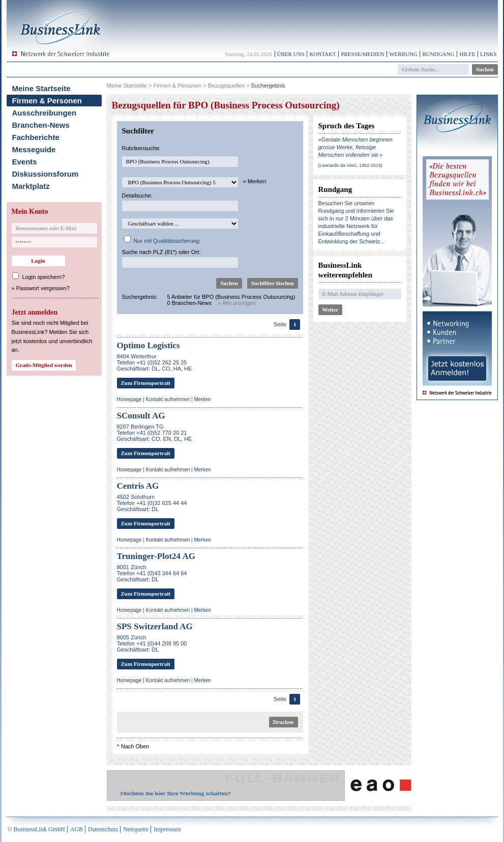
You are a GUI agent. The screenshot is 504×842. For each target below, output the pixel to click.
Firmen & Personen (47, 101)
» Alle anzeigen (237, 303)
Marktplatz (31, 186)
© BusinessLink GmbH (36, 829)
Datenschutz (103, 829)
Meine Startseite (41, 88)
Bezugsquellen (226, 86)
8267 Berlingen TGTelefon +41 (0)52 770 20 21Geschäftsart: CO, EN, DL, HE (155, 433)
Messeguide (34, 149)
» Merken (255, 181)
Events (25, 162)
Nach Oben (135, 746)
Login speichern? (44, 277)
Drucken (284, 722)
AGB (77, 829)
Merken (202, 399)
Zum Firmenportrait (146, 383)
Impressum (167, 829)
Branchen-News (41, 125)
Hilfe (467, 54)
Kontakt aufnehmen (168, 399)
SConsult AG (141, 416)
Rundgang (438, 54)
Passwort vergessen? (43, 288)
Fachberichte (36, 137)
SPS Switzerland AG (155, 626)
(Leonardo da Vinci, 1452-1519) (350, 165)
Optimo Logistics (149, 345)
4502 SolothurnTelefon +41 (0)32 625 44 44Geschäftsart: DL (152, 503)
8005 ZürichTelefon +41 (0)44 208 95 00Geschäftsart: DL (152, 643)
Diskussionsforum (46, 174)
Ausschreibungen (45, 113)
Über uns (291, 54)
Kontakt (322, 54)
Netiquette (136, 829)
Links (488, 54)
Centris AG (138, 486)
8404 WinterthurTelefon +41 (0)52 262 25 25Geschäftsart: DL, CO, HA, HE (155, 362)
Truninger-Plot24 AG (156, 556)
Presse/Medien (362, 54)
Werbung (403, 54)
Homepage (129, 399)
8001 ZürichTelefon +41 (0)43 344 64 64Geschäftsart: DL (152, 573)
